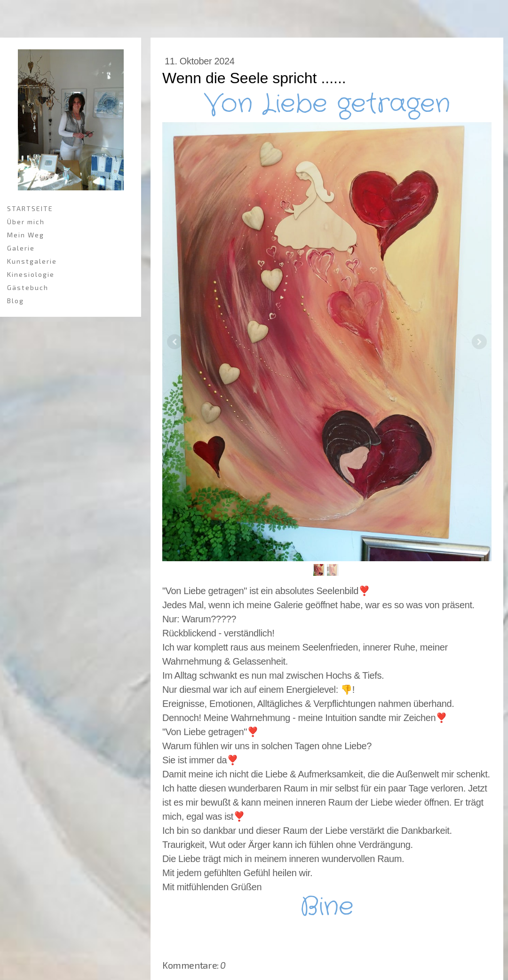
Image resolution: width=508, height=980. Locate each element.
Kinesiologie (31, 274)
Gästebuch (28, 287)
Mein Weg (26, 235)
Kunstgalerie (32, 261)
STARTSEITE (30, 208)
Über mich (26, 222)
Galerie (21, 248)
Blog (16, 301)
